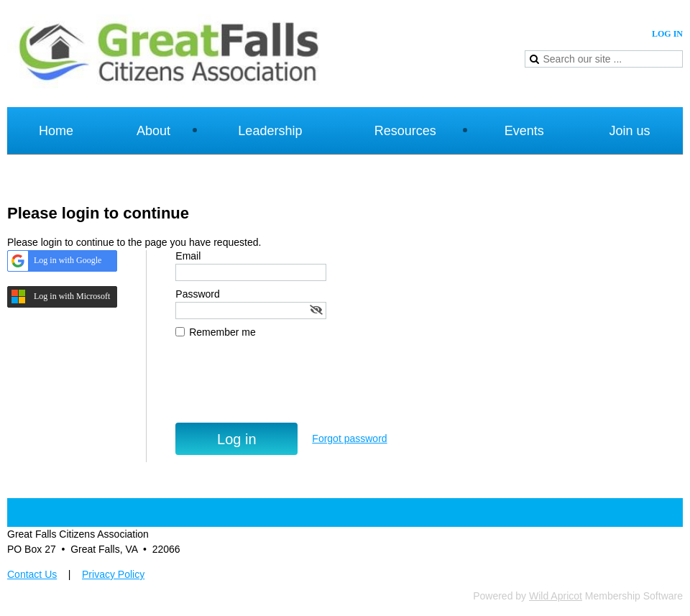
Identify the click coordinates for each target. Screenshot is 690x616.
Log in (667, 34)
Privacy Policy (113, 574)
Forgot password (349, 438)
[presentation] (285, 387)
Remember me (222, 332)
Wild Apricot (556, 596)
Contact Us (32, 574)
